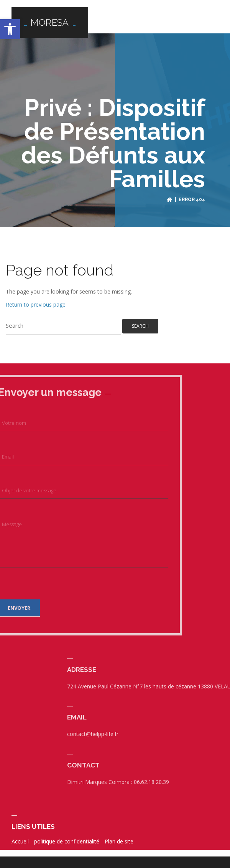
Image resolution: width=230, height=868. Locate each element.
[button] (10, 29)
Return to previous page (36, 300)
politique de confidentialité (67, 837)
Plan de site (119, 837)
